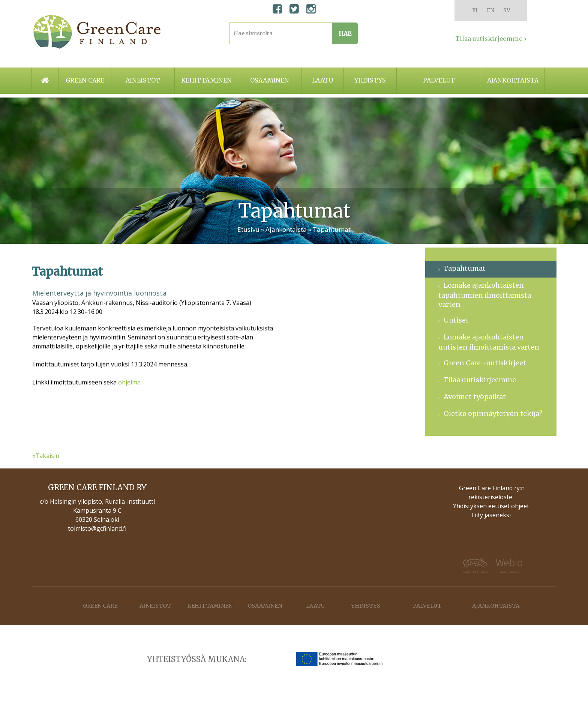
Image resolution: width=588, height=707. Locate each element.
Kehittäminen (206, 80)
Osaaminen (270, 80)
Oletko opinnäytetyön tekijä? (493, 414)
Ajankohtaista (513, 80)
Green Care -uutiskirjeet (485, 363)
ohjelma (129, 382)
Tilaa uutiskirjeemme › (491, 39)
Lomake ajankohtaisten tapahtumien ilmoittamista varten (485, 295)
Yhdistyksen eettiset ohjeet (491, 506)
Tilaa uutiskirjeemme (480, 380)
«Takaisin (46, 456)
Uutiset (456, 320)
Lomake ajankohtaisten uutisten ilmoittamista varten (489, 342)
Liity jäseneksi (491, 515)
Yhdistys (370, 80)
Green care (85, 80)
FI (475, 10)
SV (507, 10)
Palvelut (439, 80)
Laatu (322, 80)
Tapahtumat (332, 229)
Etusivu (248, 229)
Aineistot (143, 80)
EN (490, 10)
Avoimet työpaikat (475, 397)
